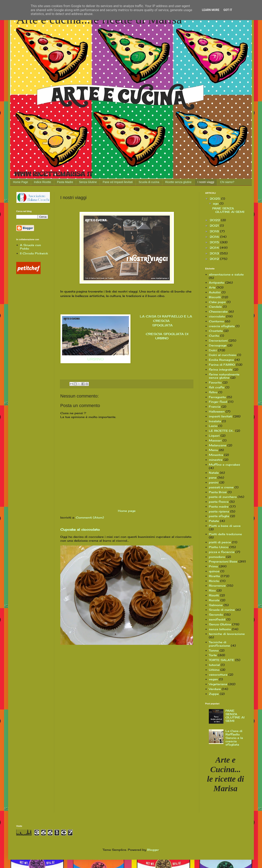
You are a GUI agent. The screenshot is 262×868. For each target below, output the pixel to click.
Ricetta (214, 576)
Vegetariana (218, 684)
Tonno (214, 650)
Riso (212, 590)
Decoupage (218, 345)
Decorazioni (218, 340)
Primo (213, 566)
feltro (213, 392)
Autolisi (215, 292)
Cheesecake (218, 311)
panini (214, 482)
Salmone (216, 605)
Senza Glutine (88, 182)
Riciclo (214, 581)
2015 (215, 242)
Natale (214, 473)
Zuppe (214, 694)
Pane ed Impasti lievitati (118, 182)
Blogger (153, 850)
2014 (215, 248)
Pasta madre (219, 506)
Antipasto (217, 282)
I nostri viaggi (206, 182)
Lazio (213, 426)
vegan (213, 679)
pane (213, 477)
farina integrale (221, 369)
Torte (213, 655)
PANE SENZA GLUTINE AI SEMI (228, 210)
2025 (215, 199)
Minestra (216, 455)
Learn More (211, 10)
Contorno (216, 321)
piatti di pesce (220, 542)
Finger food (218, 402)
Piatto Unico (219, 547)
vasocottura (218, 675)
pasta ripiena (219, 511)
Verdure (215, 689)
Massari (215, 440)
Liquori (214, 436)
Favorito (215, 382)
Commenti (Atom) (90, 517)
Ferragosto (217, 397)
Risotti (214, 595)
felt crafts (217, 387)
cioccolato (217, 316)
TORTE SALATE (222, 660)
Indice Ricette (43, 182)
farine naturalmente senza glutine (224, 376)
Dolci (213, 350)
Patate (214, 521)
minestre (216, 460)
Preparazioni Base (223, 561)
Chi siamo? (227, 182)
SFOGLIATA (162, 325)
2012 (215, 259)
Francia (215, 407)
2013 (215, 253)
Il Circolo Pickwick (34, 253)
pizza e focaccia (222, 552)
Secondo (216, 615)
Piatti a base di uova (225, 526)
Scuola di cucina (149, 182)
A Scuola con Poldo (30, 247)
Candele (215, 307)
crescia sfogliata (222, 326)
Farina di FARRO (222, 365)
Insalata (215, 421)
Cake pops (217, 302)
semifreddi (217, 619)
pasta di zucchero (223, 497)
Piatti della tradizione (225, 534)
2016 (215, 237)
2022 (215, 220)
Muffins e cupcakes (224, 465)
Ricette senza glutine (178, 182)
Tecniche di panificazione (219, 644)
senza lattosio (220, 629)
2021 (215, 226)
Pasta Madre (65, 182)
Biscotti (215, 297)
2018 (215, 231)
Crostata (216, 331)
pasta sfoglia (219, 516)
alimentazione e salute (226, 274)
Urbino (214, 670)
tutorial (214, 665)
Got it (228, 10)
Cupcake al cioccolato (80, 529)
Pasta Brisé (218, 492)
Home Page (20, 182)
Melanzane (218, 445)
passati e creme (221, 487)
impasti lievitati (220, 416)
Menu (213, 450)
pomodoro (217, 557)
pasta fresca (219, 502)
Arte (212, 287)
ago (216, 203)
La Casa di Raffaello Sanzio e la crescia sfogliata (234, 738)
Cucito (214, 336)
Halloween (217, 411)
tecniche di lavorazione (227, 634)
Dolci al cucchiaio (223, 355)
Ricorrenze (217, 586)
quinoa (214, 571)
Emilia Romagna (221, 360)
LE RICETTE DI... (222, 431)
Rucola (214, 600)
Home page (127, 511)
